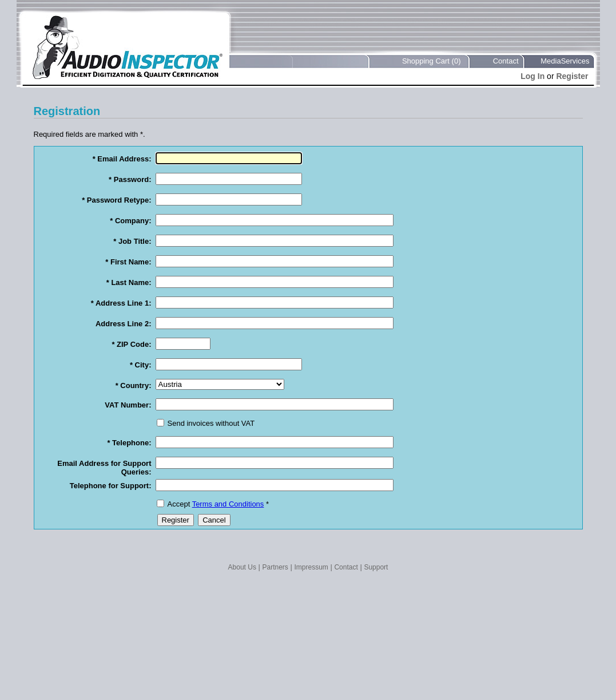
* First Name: (128, 262)
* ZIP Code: (131, 344)
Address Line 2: (124, 324)
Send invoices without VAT (211, 423)
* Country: (134, 385)
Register (572, 76)
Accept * (218, 504)
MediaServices (565, 61)
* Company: (130, 221)
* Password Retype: (116, 200)
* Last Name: (129, 282)
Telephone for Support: (111, 486)
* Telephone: (129, 443)
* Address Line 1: (121, 303)
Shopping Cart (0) (432, 61)
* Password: (130, 179)
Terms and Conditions (228, 504)
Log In (532, 76)
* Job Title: (132, 241)
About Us (242, 567)
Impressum (311, 567)
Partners (275, 567)
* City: (141, 365)
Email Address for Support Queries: (104, 468)
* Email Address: (122, 159)
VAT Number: (128, 405)
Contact (506, 61)
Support (376, 567)
